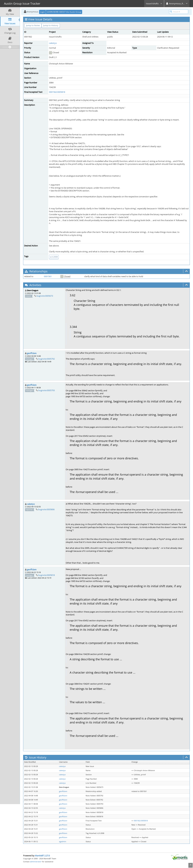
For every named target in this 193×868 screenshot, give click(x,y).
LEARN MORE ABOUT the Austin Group (64, 12)
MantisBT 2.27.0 (42, 856)
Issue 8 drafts (154, 4)
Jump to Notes (33, 25)
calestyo (53, 43)
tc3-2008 (54, 257)
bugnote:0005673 (45, 296)
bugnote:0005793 (46, 390)
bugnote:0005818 (46, 575)
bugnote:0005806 (46, 509)
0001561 (48, 276)
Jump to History (51, 25)
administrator (36, 862)
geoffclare (32, 353)
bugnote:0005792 (46, 359)
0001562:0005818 (57, 92)
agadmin (63, 842)
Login (42, 12)
